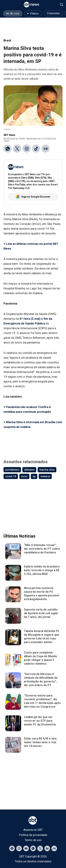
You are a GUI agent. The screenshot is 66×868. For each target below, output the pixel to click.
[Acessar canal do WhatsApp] (33, 848)
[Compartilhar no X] (17, 149)
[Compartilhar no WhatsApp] (8, 149)
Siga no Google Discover (33, 197)
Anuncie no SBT (33, 830)
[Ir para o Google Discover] (46, 149)
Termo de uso (33, 840)
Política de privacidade (33, 835)
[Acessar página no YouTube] (26, 848)
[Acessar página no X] (40, 848)
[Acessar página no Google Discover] (54, 848)
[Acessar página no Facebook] (12, 848)
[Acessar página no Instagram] (19, 848)
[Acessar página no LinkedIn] (47, 848)
